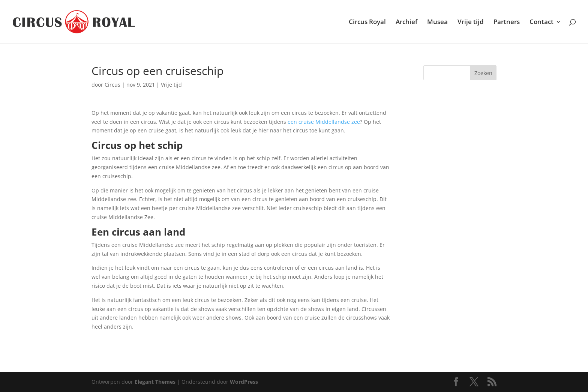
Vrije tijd (471, 23)
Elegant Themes (155, 382)
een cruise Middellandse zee (324, 122)
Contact (541, 23)
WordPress (244, 382)
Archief (406, 23)
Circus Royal (367, 23)
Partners (507, 23)
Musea (437, 23)
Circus (112, 85)
